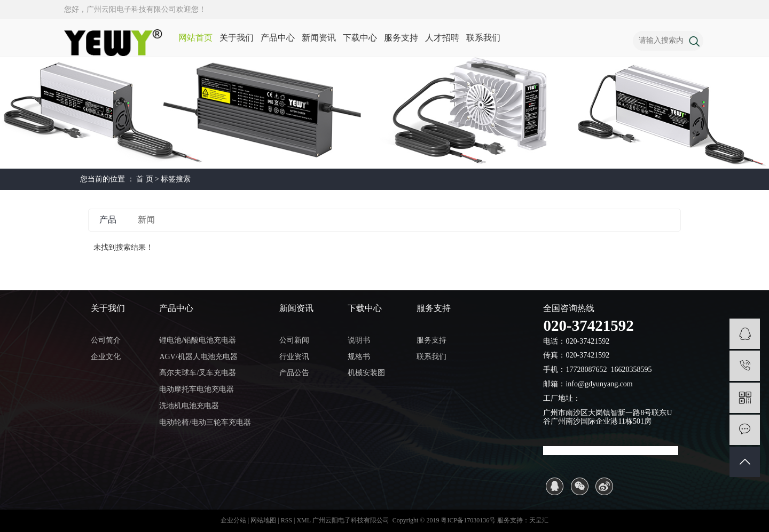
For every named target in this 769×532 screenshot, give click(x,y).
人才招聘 (442, 38)
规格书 (359, 357)
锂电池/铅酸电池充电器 (198, 340)
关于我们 (237, 38)
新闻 (146, 220)
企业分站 (233, 520)
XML (303, 520)
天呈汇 (539, 520)
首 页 (145, 179)
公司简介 (106, 340)
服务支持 (401, 38)
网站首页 (195, 38)
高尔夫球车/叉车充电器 (198, 373)
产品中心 (278, 38)
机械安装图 (366, 373)
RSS (287, 520)
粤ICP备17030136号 (468, 520)
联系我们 (483, 38)
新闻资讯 (319, 38)
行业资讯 (294, 357)
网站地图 (264, 520)
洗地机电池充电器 (189, 406)
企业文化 (106, 357)
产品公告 (294, 373)
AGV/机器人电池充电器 (198, 357)
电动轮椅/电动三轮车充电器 (205, 422)
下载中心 (360, 38)
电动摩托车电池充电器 (197, 389)
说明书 (359, 340)
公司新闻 (294, 340)
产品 (108, 220)
